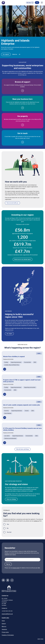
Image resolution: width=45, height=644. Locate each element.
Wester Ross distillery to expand (14, 357)
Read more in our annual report (23, 259)
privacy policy (16, 568)
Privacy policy (5, 632)
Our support (6, 54)
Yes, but (9, 532)
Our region (9, 334)
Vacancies (4, 629)
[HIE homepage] (3, 3)
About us (4, 626)
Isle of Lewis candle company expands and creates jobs (22, 405)
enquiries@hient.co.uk (7, 614)
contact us (36, 521)
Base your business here (22, 99)
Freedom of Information (8, 635)
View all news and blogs (23, 449)
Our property (23, 116)
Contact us (4, 608)
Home (3, 621)
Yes (9, 524)
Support (4, 624)
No (8, 528)
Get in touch (22, 133)
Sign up (8, 564)
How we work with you (12, 203)
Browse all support (23, 82)
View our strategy (11, 499)
